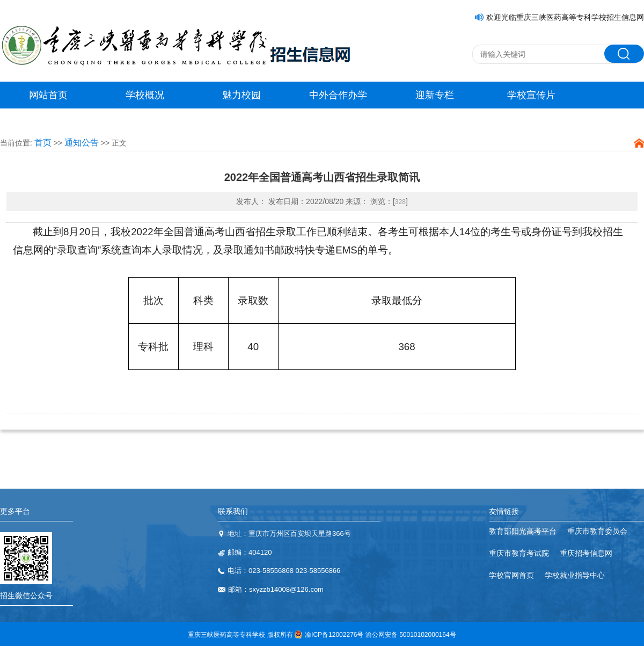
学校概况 (145, 95)
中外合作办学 (338, 95)
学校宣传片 (531, 95)
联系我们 (233, 511)
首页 (43, 143)
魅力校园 (241, 95)
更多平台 (15, 511)
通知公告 (82, 143)
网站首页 (48, 95)
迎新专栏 (435, 95)
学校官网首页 (511, 575)
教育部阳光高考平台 (523, 531)
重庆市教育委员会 (597, 531)
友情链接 (504, 511)
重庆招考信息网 (586, 553)
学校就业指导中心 (575, 575)
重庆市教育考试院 (519, 553)
